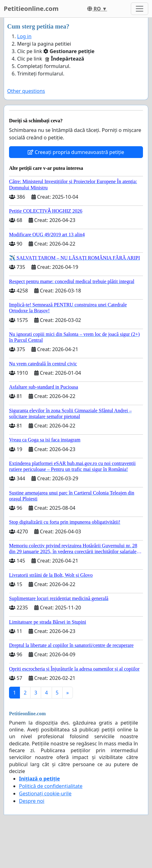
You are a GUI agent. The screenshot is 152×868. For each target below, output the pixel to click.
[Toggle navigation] (140, 9)
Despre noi (32, 801)
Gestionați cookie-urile (45, 793)
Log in (24, 36)
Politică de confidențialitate (51, 786)
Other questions (26, 91)
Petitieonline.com (31, 9)
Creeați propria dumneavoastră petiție (76, 152)
